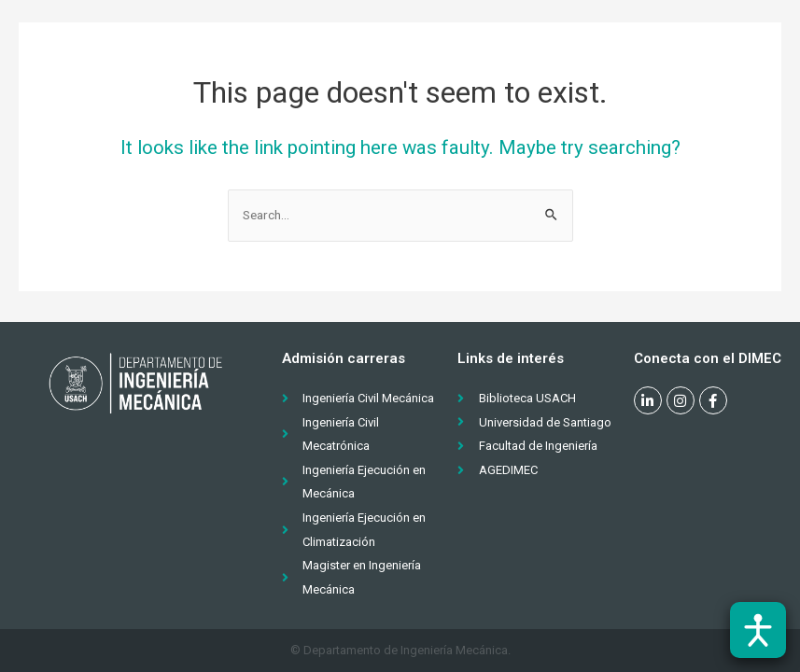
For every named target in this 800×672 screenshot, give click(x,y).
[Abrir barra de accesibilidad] (758, 630)
